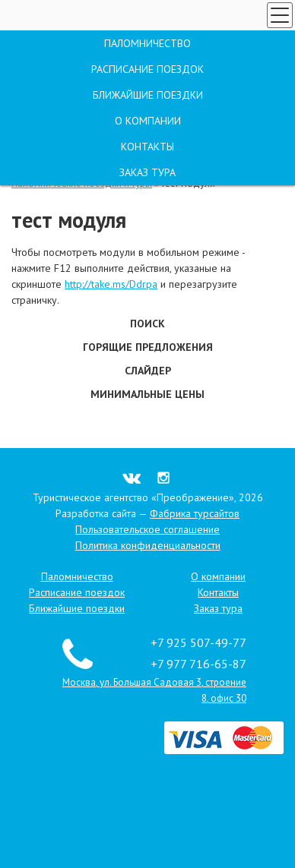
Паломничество (77, 576)
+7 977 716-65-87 (218, 127)
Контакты (218, 592)
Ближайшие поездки (77, 608)
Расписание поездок (77, 592)
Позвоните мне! (57, 142)
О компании (218, 576)
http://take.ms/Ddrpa (111, 284)
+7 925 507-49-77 (236, 106)
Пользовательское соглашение (147, 529)
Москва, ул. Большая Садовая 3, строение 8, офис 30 (213, 148)
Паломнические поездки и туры (82, 183)
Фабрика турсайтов (195, 513)
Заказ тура (67, 111)
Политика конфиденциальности (148, 545)
